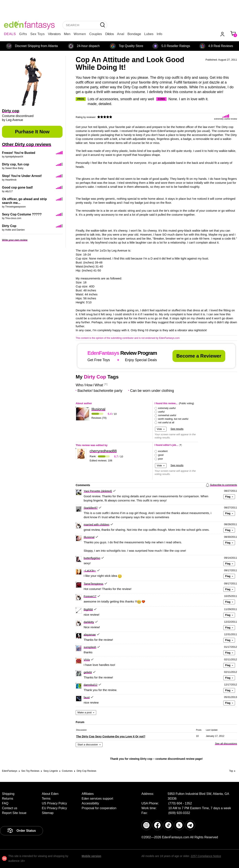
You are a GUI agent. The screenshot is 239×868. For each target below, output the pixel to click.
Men (67, 34)
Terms (46, 799)
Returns (8, 799)
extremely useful (167, 408)
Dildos (109, 34)
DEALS (10, 34)
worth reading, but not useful (173, 419)
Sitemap (48, 813)
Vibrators (54, 34)
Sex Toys (38, 34)
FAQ (5, 803)
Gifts (23, 34)
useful (161, 412)
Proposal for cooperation (99, 808)
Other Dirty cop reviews (27, 144)
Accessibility (90, 803)
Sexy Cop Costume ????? (22, 214)
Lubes (149, 34)
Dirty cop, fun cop (16, 164)
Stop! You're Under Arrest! (22, 176)
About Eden (50, 794)
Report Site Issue (14, 813)
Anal (121, 34)
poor (161, 459)
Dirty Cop (9, 226)
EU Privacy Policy (54, 808)
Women (80, 34)
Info (159, 34)
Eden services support (97, 799)
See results (177, 429)
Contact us (10, 808)
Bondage (134, 34)
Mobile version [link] (91, 856)
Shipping (8, 794)
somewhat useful (167, 415)
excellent (163, 451)
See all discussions (226, 744)
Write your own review (15, 240)
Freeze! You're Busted (19, 153)
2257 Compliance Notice (206, 856)
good (161, 455)
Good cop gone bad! (18, 187)
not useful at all (166, 423)
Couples (96, 34)
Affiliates (88, 794)
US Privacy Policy (54, 803)
